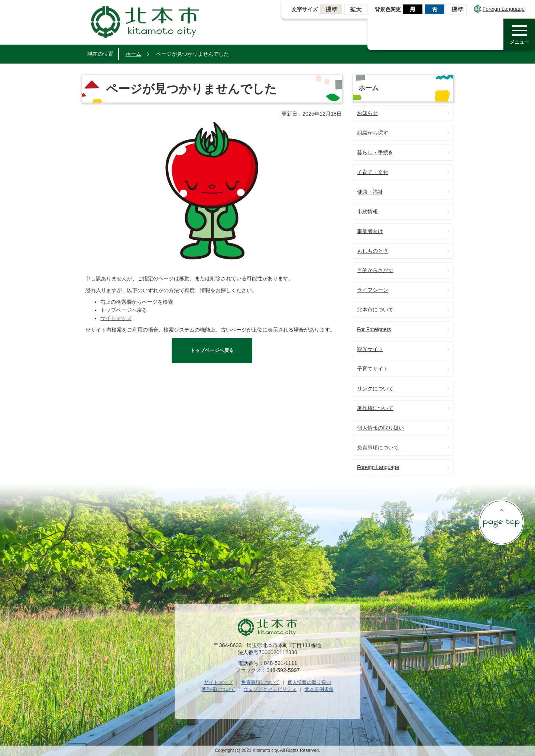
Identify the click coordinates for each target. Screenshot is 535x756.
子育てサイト (373, 369)
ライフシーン (373, 290)
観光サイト (370, 349)
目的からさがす (375, 270)
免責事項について (378, 448)
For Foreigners (374, 329)
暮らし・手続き (375, 152)
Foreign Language (499, 9)
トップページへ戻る (212, 350)
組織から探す (373, 133)
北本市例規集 (319, 689)
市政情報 (367, 211)
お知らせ (367, 113)
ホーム (133, 54)
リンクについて (375, 388)
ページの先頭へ (501, 522)
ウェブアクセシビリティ (270, 689)
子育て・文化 (373, 172)
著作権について (375, 408)
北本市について (375, 310)
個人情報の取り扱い (380, 428)
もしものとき (373, 251)
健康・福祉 (370, 192)
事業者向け (370, 231)
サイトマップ (116, 318)
